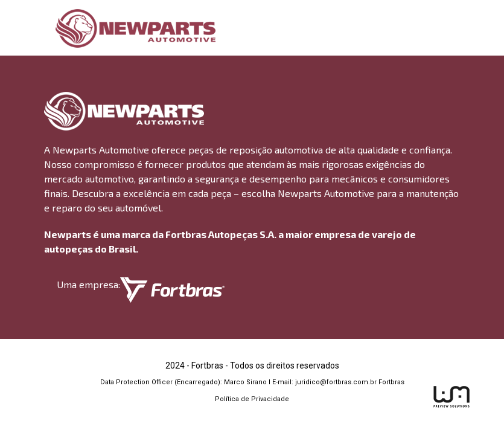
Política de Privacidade (252, 399)
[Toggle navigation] (453, 28)
